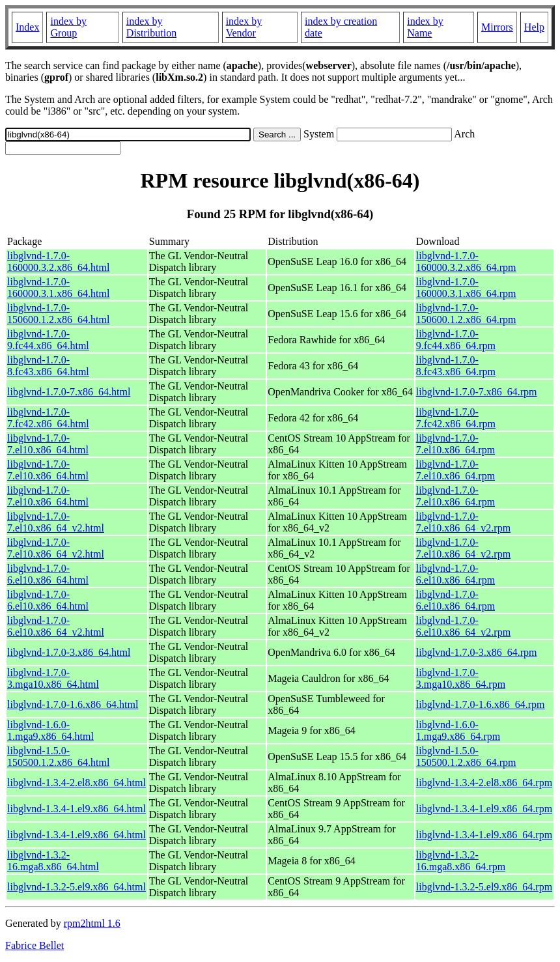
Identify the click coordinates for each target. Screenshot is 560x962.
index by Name (425, 27)
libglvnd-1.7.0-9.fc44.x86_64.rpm (456, 340)
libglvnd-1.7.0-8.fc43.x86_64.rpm (456, 366)
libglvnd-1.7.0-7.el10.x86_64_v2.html (56, 522)
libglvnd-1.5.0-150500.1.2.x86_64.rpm (466, 757)
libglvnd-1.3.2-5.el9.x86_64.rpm (484, 887)
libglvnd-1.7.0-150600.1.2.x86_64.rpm (466, 314)
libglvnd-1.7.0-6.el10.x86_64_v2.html (56, 626)
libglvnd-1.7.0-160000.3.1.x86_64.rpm (466, 288)
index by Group (68, 27)
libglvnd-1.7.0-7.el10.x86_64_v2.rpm (463, 522)
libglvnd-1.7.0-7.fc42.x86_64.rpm (456, 418)
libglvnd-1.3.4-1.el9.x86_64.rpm (484, 809)
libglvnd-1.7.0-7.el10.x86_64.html (48, 444)
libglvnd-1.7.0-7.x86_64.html (69, 392)
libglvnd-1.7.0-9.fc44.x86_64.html (48, 340)
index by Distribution (151, 27)
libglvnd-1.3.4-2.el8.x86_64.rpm (484, 783)
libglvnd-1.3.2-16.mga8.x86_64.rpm (461, 861)
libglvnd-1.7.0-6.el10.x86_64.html (48, 574)
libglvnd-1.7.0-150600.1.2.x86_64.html (58, 314)
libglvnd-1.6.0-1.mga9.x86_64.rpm (458, 730)
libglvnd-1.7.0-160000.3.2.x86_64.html (58, 262)
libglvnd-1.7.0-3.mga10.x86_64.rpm (461, 678)
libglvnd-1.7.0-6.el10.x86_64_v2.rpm (463, 626)
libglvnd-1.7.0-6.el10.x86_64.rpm (455, 574)
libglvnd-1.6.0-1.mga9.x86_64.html (50, 730)
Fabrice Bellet (35, 945)
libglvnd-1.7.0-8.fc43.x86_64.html (48, 366)
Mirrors (497, 27)
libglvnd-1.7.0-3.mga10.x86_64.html (53, 678)
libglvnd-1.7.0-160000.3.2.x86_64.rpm (466, 262)
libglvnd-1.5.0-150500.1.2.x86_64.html (58, 757)
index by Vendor (244, 27)
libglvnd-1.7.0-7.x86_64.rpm (477, 392)
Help (534, 27)
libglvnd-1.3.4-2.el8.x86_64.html (77, 783)
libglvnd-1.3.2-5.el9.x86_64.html (77, 887)
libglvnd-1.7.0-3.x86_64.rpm (477, 652)
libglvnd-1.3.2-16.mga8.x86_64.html (53, 861)
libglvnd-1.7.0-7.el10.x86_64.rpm (455, 444)
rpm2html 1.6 (92, 923)
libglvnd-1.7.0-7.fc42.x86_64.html (48, 418)
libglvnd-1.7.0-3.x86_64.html (69, 652)
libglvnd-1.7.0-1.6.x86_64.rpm (481, 704)
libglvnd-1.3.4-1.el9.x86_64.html (77, 809)
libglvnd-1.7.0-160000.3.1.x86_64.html (58, 288)
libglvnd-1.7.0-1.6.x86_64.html (73, 704)
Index (27, 27)
